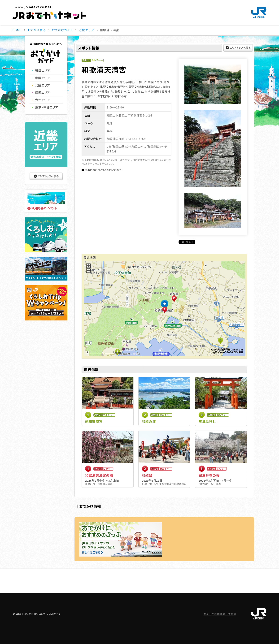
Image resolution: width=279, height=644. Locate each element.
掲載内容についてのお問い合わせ (103, 170)
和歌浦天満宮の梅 (99, 475)
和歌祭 (147, 475)
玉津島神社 (207, 421)
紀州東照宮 (94, 421)
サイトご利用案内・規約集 (220, 614)
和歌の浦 (149, 421)
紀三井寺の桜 (209, 475)
